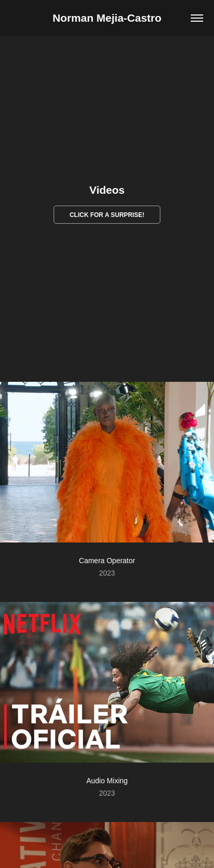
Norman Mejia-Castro (107, 18)
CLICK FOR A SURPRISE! (107, 215)
